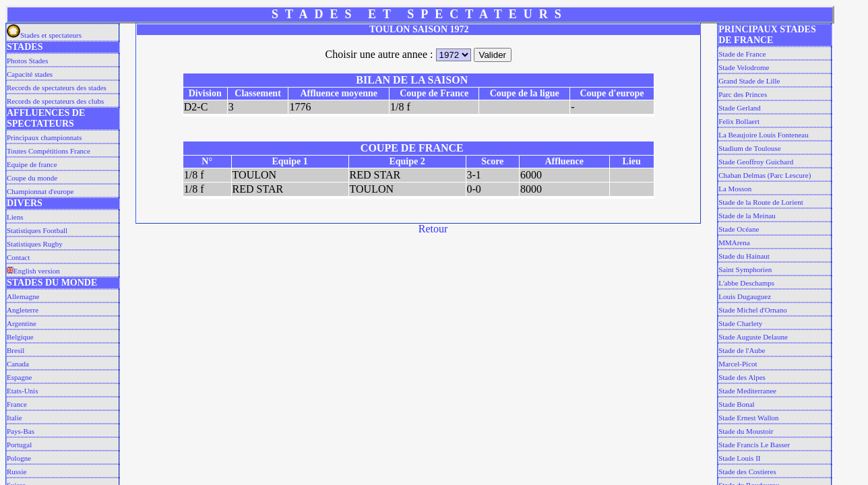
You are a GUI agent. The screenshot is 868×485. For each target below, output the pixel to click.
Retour (433, 229)
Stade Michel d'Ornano (753, 310)
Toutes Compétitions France (49, 151)
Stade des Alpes (742, 377)
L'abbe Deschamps (746, 283)
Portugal (19, 445)
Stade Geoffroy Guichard (756, 162)
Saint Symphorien (745, 269)
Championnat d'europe (40, 191)
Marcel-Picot (738, 364)
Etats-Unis (22, 391)
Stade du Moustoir (746, 431)
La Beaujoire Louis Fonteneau (764, 135)
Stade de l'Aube (742, 350)
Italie (14, 418)
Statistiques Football (37, 230)
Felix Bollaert (739, 121)
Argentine (22, 323)
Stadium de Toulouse (750, 148)
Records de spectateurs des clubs (55, 101)
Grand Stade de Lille (749, 81)
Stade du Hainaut (744, 256)
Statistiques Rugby (35, 244)
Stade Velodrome (744, 67)
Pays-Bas (21, 431)
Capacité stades (30, 74)
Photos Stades (27, 61)
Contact (18, 257)
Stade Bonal (736, 404)
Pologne (19, 458)
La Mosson (735, 189)
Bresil (15, 350)
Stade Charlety (740, 323)
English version (33, 271)
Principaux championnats (44, 137)
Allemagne (23, 296)
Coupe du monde (32, 178)
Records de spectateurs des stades (57, 88)
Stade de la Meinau (747, 216)
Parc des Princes (743, 94)
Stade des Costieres (747, 472)
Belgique (20, 337)
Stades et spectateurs (44, 35)
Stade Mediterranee (747, 391)
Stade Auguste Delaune (753, 337)
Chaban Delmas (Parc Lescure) (765, 175)
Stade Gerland (740, 108)
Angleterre (23, 310)
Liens (15, 217)
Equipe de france (32, 164)
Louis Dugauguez (745, 296)
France (17, 404)
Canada (18, 364)
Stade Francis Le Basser (754, 445)
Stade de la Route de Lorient (761, 202)
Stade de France (742, 54)
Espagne (19, 377)
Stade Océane (739, 229)
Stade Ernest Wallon (748, 418)
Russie (17, 472)
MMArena (734, 243)
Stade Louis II (739, 458)
